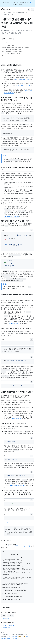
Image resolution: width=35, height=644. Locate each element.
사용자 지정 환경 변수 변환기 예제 (14, 424)
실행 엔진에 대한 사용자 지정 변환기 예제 (16, 328)
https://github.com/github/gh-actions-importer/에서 (16, 546)
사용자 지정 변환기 (8, 14)
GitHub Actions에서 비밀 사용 (17, 485)
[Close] (31, 2)
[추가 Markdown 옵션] (15, 39)
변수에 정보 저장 (16, 419)
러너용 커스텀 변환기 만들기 (24, 85)
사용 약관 (15, 637)
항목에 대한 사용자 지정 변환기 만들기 (17, 168)
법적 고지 (6, 540)
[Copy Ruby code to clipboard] (32, 230)
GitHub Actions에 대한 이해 (11, 217)
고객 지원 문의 (5, 627)
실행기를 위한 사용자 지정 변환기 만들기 (17, 295)
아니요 (11, 616)
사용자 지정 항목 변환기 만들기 (22, 79)
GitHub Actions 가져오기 (22, 13)
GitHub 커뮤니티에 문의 (8, 625)
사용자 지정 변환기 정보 (12, 65)
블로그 (16, 638)
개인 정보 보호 (21, 637)
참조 (14, 13)
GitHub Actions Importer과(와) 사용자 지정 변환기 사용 (17, 99)
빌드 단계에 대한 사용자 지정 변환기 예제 (16, 221)
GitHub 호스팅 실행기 (14, 323)
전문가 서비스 (10, 638)
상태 (27, 637)
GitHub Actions (7, 13)
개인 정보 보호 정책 (5, 618)
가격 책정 (3, 638)
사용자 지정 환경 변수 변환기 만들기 (17, 392)
